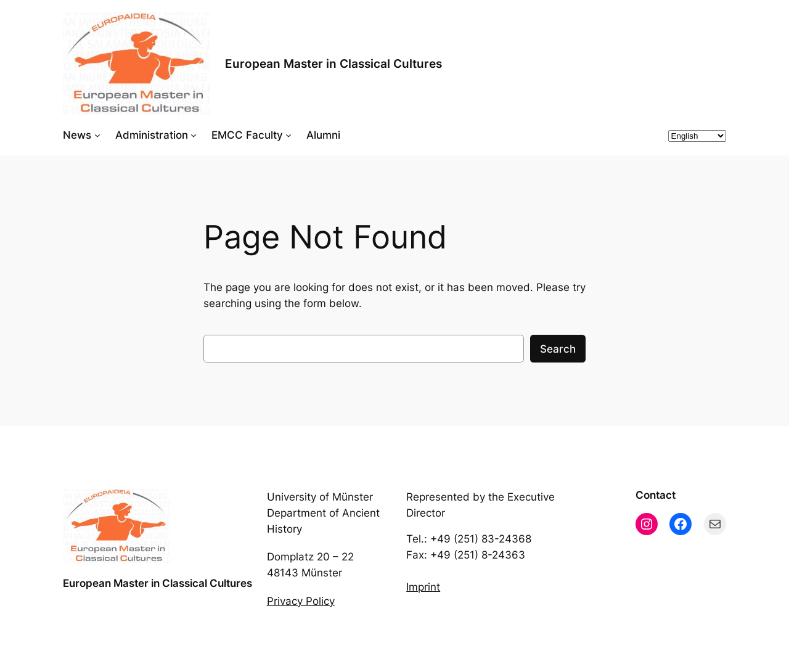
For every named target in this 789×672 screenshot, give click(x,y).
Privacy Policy (301, 601)
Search (558, 349)
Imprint (423, 587)
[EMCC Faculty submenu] (288, 135)
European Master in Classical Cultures (333, 64)
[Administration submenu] (194, 135)
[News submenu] (97, 135)
